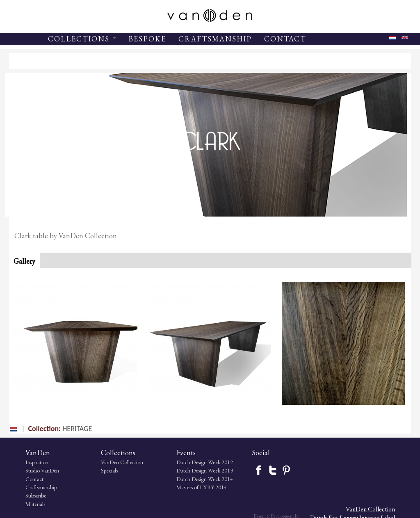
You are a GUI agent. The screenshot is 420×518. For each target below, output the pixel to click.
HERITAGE (77, 429)
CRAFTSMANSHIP (215, 39)
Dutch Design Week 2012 (182, 462)
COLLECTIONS (82, 39)
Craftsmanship (30, 488)
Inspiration (26, 462)
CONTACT (285, 39)
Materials (24, 504)
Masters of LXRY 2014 (179, 488)
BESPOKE (147, 39)
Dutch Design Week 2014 (182, 479)
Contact (23, 479)
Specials (92, 471)
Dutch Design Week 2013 (182, 471)
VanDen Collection (105, 462)
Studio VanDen (31, 471)
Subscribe (25, 496)
